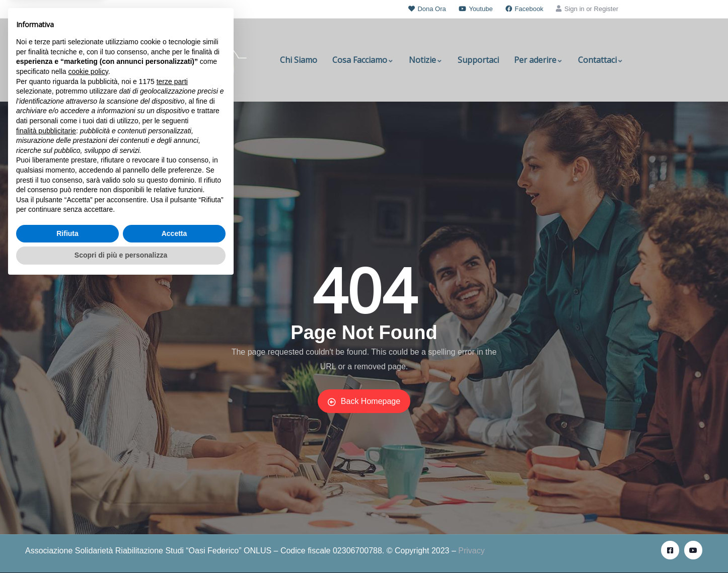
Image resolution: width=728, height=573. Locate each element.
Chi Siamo (299, 60)
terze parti (172, 372)
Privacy (471, 551)
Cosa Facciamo (363, 60)
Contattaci (601, 60)
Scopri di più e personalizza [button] (121, 545)
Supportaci (478, 60)
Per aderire (538, 60)
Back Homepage (364, 401)
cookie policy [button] (88, 362)
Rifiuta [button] (67, 524)
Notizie (426, 60)
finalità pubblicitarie (46, 421)
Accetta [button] (174, 524)
